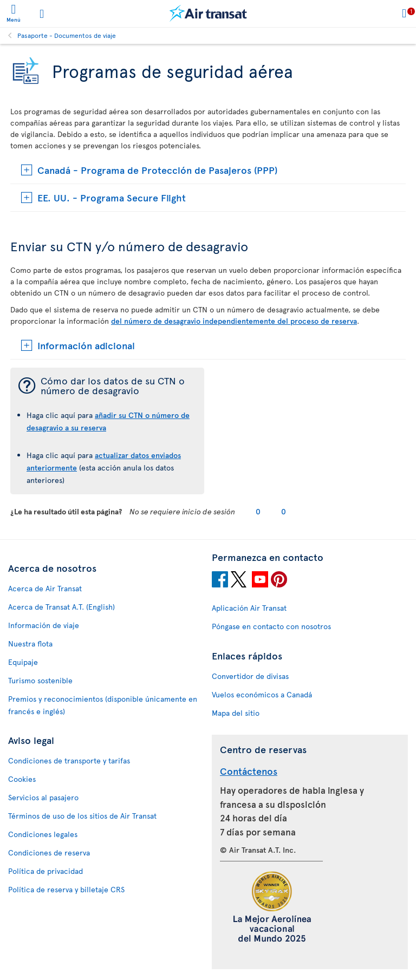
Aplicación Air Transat (249, 608)
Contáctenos (249, 771)
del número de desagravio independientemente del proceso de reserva (234, 321)
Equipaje (23, 662)
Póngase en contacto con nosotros (271, 626)
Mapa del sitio (236, 713)
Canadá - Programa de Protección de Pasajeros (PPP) (157, 170)
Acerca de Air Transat (45, 588)
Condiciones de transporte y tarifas (69, 760)
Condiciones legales (43, 834)
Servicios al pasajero (43, 797)
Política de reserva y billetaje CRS (66, 889)
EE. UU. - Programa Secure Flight (112, 197)
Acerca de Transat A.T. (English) (61, 607)
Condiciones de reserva (49, 852)
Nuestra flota (30, 643)
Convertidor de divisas (250, 676)
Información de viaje (44, 625)
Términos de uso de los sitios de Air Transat (82, 816)
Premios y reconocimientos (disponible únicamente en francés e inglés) (103, 705)
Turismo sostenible (40, 680)
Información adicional (86, 345)
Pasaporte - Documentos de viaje (67, 35)
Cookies (22, 779)
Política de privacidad (45, 871)
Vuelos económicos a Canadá (262, 694)
